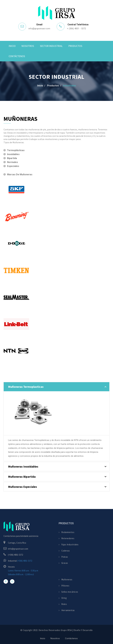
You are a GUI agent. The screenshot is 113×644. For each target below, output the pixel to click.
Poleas (63, 557)
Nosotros (28, 46)
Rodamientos (67, 532)
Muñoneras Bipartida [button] (22, 477)
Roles (63, 604)
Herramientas (67, 610)
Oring (63, 598)
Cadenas (64, 551)
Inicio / (41, 86)
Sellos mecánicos (68, 592)
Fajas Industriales (69, 545)
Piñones (64, 586)
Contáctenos (17, 56)
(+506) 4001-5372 (25, 561)
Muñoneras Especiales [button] (23, 487)
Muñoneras (65, 579)
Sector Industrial (51, 46)
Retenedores (67, 538)
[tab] (56, 387)
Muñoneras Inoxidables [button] (23, 466)
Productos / (54, 86)
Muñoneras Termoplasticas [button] (26, 387)
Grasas (63, 563)
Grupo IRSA (66, 630)
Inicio (12, 46)
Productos (75, 46)
